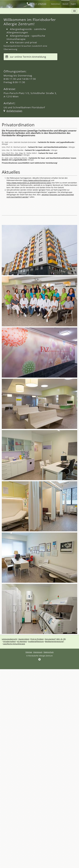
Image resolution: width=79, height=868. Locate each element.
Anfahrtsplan (14, 111)
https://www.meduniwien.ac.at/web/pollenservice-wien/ (29, 183)
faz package (17, 11)
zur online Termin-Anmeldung (28, 57)
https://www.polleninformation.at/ (37, 181)
